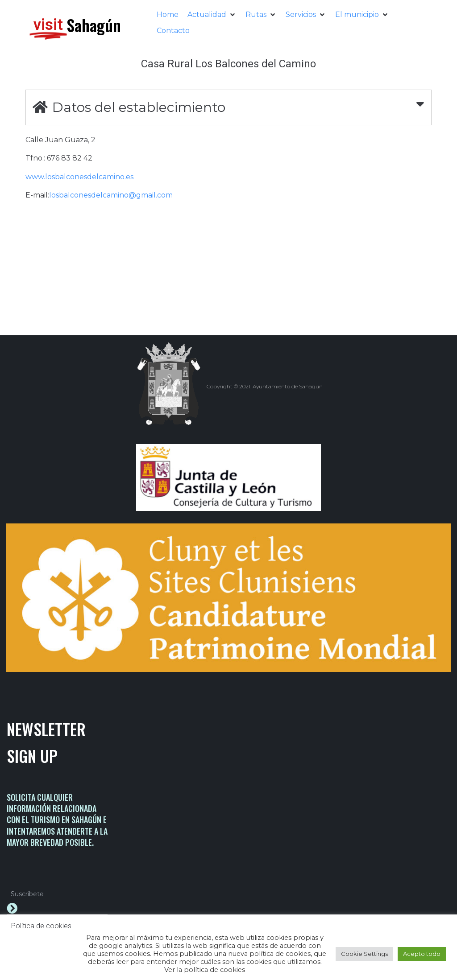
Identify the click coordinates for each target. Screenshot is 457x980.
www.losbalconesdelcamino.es (79, 177)
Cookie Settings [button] (364, 954)
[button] (212, 15)
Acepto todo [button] (422, 954)
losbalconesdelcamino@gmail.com (111, 195)
